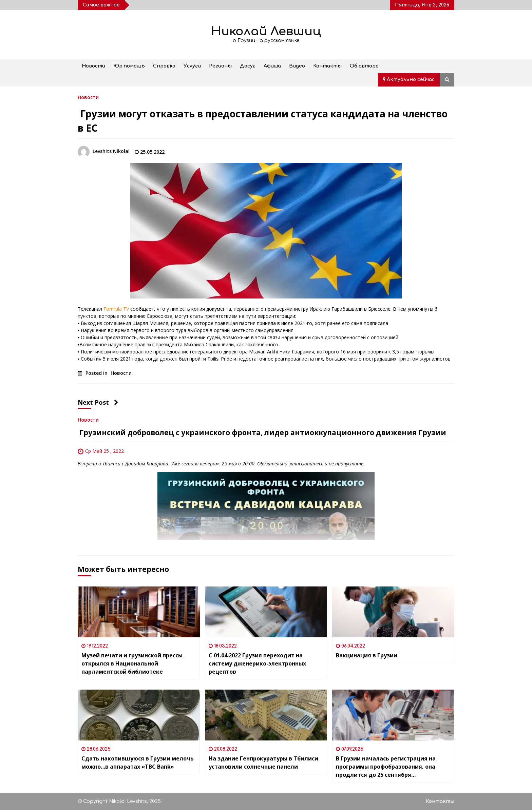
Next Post (98, 402)
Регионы (220, 66)
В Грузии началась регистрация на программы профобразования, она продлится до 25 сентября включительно (386, 767)
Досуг (248, 66)
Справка (164, 66)
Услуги (192, 66)
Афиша (272, 66)
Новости (93, 66)
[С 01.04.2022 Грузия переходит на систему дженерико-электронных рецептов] (266, 612)
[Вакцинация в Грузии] (393, 612)
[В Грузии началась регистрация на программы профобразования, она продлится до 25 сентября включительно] (393, 715)
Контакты (327, 66)
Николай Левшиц (266, 31)
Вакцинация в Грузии (367, 655)
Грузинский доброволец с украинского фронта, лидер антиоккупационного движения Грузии (262, 432)
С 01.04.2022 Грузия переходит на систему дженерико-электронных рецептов (257, 663)
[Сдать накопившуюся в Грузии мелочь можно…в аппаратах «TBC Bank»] (139, 715)
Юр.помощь (129, 66)
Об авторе (364, 66)
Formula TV (116, 309)
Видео (297, 66)
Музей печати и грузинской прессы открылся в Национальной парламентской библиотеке (132, 663)
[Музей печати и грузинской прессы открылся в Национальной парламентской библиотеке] (139, 612)
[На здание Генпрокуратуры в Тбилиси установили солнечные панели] (266, 715)
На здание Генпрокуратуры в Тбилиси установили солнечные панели (263, 763)
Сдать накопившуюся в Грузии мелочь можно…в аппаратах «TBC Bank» (138, 763)
